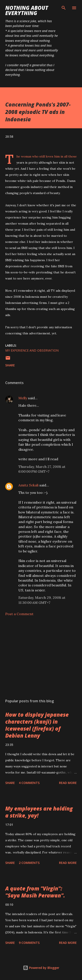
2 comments (29, 863)
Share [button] (10, 365)
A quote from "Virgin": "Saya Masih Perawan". (35, 892)
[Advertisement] (41, 657)
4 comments (29, 783)
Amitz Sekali (28, 485)
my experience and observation (32, 350)
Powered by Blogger (41, 968)
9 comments (29, 943)
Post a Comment (19, 614)
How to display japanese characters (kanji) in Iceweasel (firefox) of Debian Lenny (37, 725)
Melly (23, 398)
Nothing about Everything (27, 10)
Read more (68, 783)
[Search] (64, 8)
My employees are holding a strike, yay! (39, 812)
